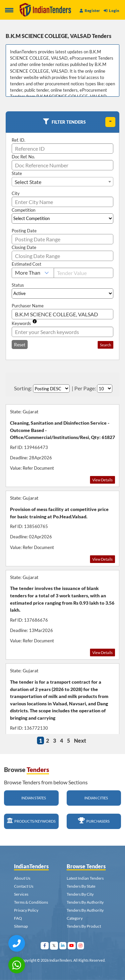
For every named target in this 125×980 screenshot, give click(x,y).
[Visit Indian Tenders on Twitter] (54, 945)
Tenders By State (81, 886)
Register (90, 10)
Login (111, 10)
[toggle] (110, 122)
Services (21, 894)
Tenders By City (80, 894)
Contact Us (24, 886)
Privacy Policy (26, 910)
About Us (22, 878)
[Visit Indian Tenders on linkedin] (63, 945)
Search (105, 345)
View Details (102, 480)
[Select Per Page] (105, 388)
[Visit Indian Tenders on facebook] (45, 945)
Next (80, 740)
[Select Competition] (62, 218)
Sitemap (21, 926)
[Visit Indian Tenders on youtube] (72, 945)
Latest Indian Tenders (85, 878)
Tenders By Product (84, 926)
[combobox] (62, 182)
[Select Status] (62, 293)
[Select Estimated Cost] (33, 273)
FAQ (18, 918)
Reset (20, 344)
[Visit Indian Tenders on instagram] (81, 945)
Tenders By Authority (85, 902)
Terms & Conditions (31, 902)
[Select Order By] (51, 388)
